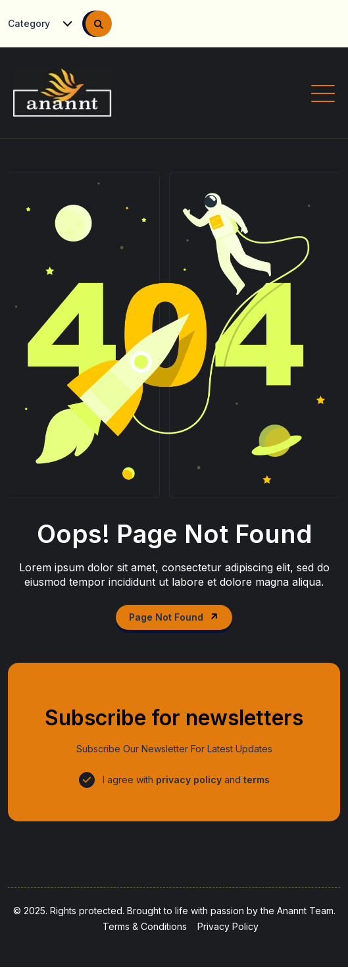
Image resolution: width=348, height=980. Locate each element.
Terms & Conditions (145, 926)
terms (257, 780)
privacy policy (189, 780)
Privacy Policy (228, 926)
